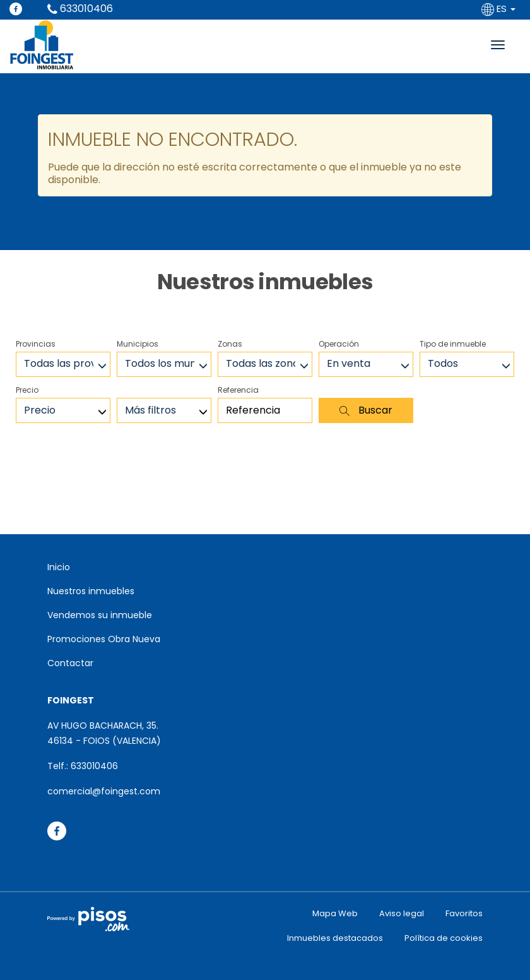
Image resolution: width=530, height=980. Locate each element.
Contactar (70, 663)
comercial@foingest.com (104, 791)
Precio (27, 390)
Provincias (36, 344)
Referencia (238, 390)
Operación (339, 344)
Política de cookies (444, 938)
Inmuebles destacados (335, 938)
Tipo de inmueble (453, 344)
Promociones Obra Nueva (104, 639)
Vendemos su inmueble (100, 615)
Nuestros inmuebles (91, 591)
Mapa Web (335, 913)
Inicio (59, 567)
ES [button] (500, 9)
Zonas (230, 344)
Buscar (366, 410)
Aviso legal (402, 913)
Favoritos (464, 913)
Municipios (138, 344)
